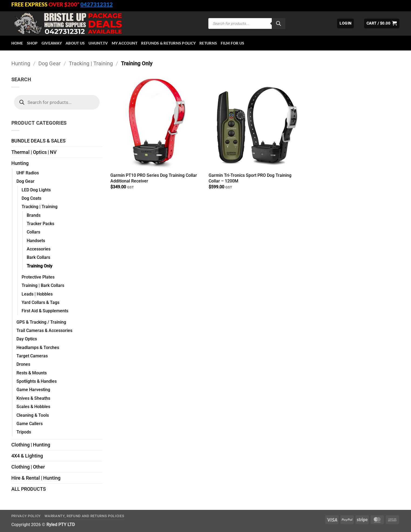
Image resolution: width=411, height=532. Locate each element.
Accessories (39, 249)
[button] (345, 23)
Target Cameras (32, 356)
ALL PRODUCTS (29, 489)
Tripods (24, 432)
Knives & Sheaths (33, 398)
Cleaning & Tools (33, 415)
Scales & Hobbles (33, 407)
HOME (17, 43)
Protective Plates (38, 277)
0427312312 (97, 4)
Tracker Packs (40, 224)
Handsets (36, 241)
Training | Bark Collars (43, 285)
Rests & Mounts (32, 373)
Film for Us (232, 43)
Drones (23, 364)
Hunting (21, 63)
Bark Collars (38, 257)
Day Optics (27, 339)
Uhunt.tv (98, 43)
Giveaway (52, 43)
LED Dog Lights (36, 190)
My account (125, 43)
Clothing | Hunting (31, 445)
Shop (32, 43)
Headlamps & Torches (38, 348)
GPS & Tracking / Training (41, 322)
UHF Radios (28, 173)
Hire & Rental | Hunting (36, 478)
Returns (208, 43)
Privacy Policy (26, 516)
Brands (34, 215)
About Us (75, 43)
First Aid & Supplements (45, 311)
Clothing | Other (28, 467)
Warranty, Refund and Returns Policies (84, 516)
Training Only (40, 266)
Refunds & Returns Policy (168, 43)
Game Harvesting (33, 390)
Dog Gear (50, 63)
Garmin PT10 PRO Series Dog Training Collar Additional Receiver (154, 178)
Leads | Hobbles (37, 294)
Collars (33, 232)
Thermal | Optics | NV (34, 152)
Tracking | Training (91, 63)
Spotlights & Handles (37, 381)
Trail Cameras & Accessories (44, 331)
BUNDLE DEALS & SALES (38, 141)
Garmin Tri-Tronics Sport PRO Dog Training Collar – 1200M (250, 178)
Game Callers (30, 424)
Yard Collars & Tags (40, 302)
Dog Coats (31, 198)
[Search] (278, 23)
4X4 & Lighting (27, 456)
